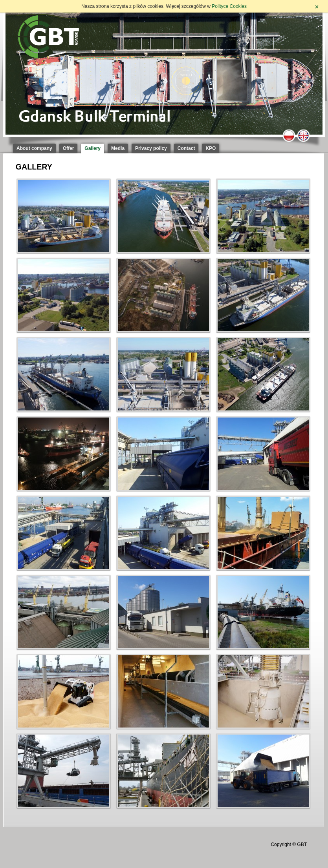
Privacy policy (151, 148)
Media (118, 148)
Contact (186, 148)
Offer (69, 148)
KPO (211, 148)
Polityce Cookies (229, 6)
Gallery (93, 148)
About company (34, 148)
